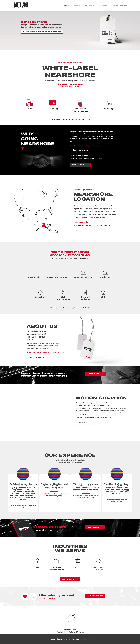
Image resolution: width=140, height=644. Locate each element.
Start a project (120, 6)
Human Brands (85, 639)
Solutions (89, 6)
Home (65, 6)
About (76, 6)
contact (103, 6)
